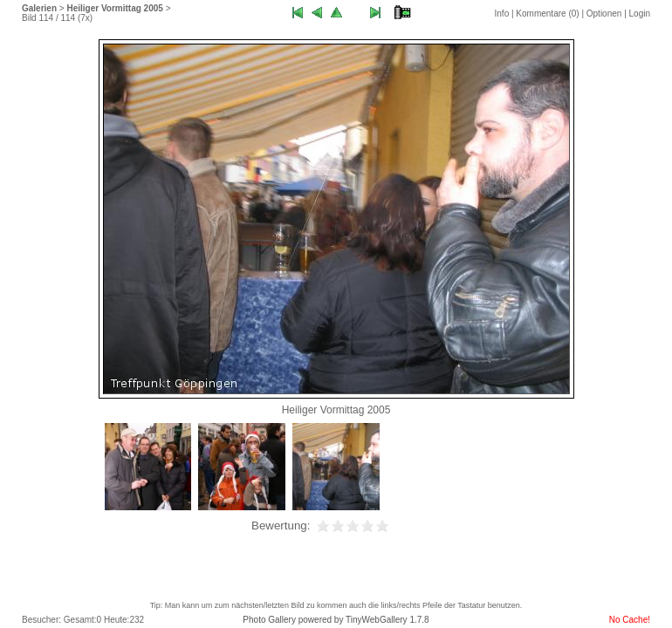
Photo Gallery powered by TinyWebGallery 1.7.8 (336, 620)
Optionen (604, 14)
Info (502, 14)
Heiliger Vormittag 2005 (114, 8)
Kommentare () (547, 14)
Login (640, 14)
